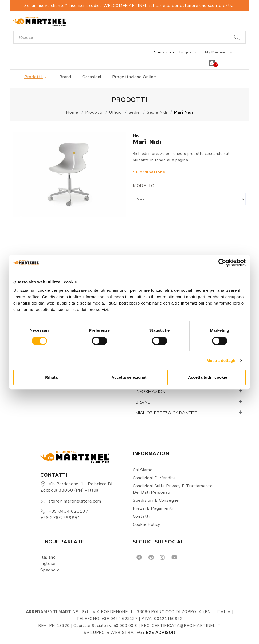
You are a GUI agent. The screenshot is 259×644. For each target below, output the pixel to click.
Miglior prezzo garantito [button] (167, 413)
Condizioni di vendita (154, 478)
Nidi (137, 135)
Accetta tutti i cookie (208, 377)
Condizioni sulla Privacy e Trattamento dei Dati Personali (173, 489)
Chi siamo (143, 470)
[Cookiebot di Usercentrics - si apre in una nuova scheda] (222, 263)
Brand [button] (143, 402)
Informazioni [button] (151, 392)
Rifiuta (51, 377)
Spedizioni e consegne (156, 500)
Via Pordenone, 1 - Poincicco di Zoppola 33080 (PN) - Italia (76, 487)
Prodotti (36, 77)
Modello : (145, 186)
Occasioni (92, 77)
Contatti (141, 516)
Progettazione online (134, 77)
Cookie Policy (146, 524)
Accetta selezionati (129, 377)
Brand (65, 77)
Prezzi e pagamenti (153, 508)
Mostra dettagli (221, 360)
